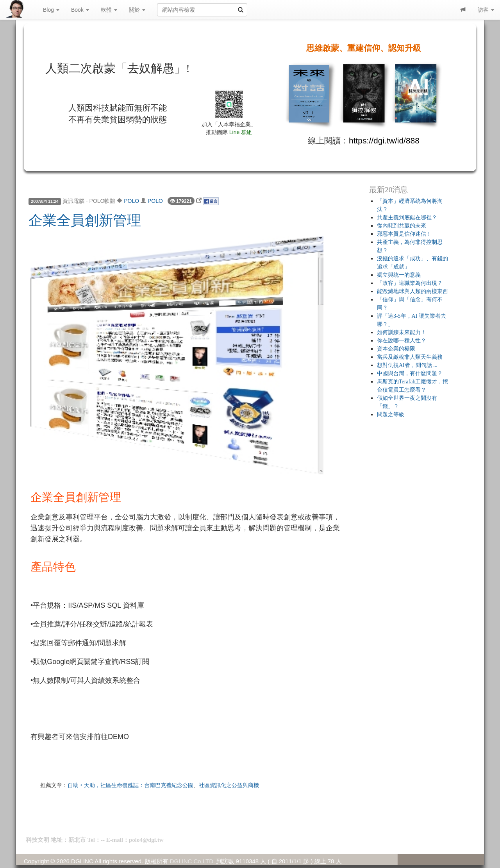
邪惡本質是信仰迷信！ (404, 234)
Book (80, 10)
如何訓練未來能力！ (402, 332)
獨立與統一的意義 (399, 275)
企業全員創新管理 (85, 220)
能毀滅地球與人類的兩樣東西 (412, 291)
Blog (51, 10)
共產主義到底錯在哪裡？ (407, 217)
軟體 (109, 10)
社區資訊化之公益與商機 (229, 785)
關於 (137, 10)
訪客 (486, 10)
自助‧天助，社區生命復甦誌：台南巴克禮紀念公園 (130, 785)
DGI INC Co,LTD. (193, 861)
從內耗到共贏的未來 (402, 226)
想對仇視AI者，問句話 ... (407, 365)
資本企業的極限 (396, 349)
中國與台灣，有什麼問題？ (410, 373)
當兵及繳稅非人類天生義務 (410, 357)
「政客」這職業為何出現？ (410, 283)
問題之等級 (391, 414)
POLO (131, 201)
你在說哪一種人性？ (402, 341)
